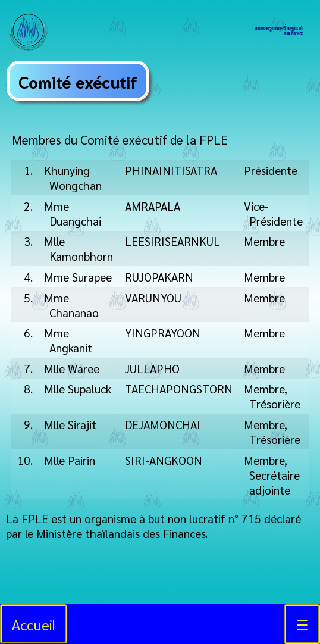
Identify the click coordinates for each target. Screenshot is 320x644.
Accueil (33, 624)
